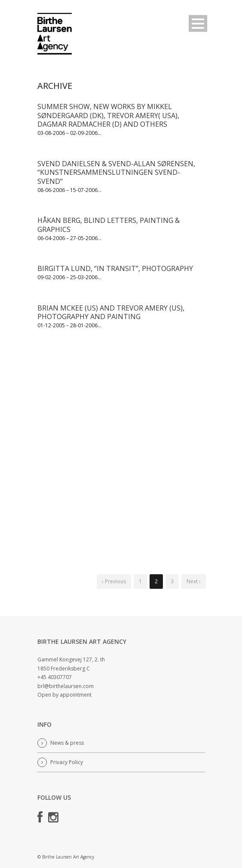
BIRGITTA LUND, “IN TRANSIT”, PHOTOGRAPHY (115, 268)
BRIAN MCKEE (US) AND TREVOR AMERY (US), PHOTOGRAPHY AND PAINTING (111, 312)
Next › (194, 581)
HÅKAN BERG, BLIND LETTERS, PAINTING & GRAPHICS (109, 225)
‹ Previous (114, 581)
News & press (67, 743)
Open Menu (198, 23)
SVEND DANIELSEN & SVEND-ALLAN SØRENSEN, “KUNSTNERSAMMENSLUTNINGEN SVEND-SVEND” (116, 173)
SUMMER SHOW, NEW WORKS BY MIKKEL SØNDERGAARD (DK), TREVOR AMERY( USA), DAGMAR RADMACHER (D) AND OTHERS (108, 116)
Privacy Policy (67, 762)
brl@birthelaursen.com (66, 686)
